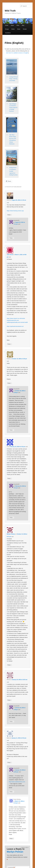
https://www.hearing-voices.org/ (15, 211)
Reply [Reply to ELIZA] (9, 215)
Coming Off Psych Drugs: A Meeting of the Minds (14, 79)
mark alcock (10, 255)
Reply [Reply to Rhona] (9, 700)
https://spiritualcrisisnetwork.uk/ (15, 326)
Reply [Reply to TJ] (9, 479)
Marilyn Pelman (11, 534)
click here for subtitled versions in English (17, 53)
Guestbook (8, 33)
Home (7, 25)
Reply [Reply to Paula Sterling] (11, 839)
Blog (23, 25)
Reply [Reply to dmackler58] (11, 238)
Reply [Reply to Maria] (9, 763)
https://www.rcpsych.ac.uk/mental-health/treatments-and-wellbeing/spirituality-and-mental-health (17, 320)
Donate (25, 29)
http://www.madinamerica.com (17, 782)
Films (18, 25)
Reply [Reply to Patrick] (9, 383)
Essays (7, 29)
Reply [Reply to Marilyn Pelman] (9, 665)
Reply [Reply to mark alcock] (9, 344)
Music (19, 29)
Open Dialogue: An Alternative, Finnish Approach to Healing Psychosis (13, 107)
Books (13, 29)
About (12, 25)
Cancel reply (25, 848)
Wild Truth (10, 11)
